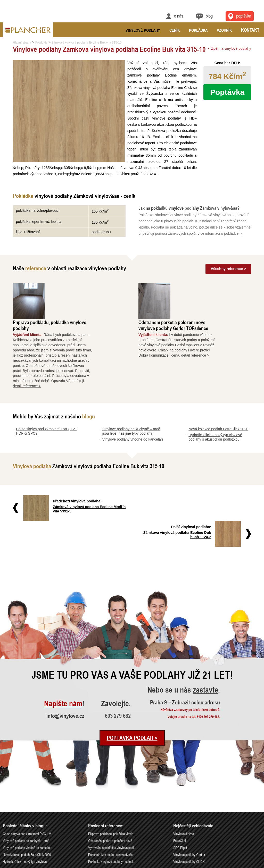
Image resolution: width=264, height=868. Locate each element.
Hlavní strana (22, 43)
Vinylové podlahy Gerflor (189, 799)
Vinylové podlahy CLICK (189, 806)
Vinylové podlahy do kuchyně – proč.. (27, 785)
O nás (179, 16)
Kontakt (250, 30)
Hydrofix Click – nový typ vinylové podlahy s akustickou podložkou (215, 407)
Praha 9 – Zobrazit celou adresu (185, 646)
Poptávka (227, 92)
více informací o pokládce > (220, 240)
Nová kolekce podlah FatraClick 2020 (218, 399)
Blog (209, 16)
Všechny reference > (228, 275)
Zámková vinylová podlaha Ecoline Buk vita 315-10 (87, 43)
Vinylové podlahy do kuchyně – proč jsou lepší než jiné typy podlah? (131, 401)
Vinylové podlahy (143, 30)
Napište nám (63, 648)
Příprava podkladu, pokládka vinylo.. (112, 778)
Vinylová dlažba (184, 778)
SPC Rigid (180, 792)
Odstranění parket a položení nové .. (111, 785)
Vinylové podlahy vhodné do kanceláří (133, 409)
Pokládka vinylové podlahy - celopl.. (111, 806)
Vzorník (224, 30)
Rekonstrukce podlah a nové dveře (110, 799)
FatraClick (180, 785)
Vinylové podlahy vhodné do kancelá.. (27, 792)
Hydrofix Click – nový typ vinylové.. (26, 806)
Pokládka (198, 30)
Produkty (41, 43)
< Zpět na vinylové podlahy (230, 48)
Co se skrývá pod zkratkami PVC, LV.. (27, 778)
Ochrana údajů (242, 865)
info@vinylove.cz (65, 660)
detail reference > (60, 356)
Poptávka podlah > (132, 682)
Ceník (175, 30)
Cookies (257, 865)
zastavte (205, 634)
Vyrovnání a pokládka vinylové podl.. (112, 792)
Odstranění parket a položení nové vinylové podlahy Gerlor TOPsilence (206, 295)
